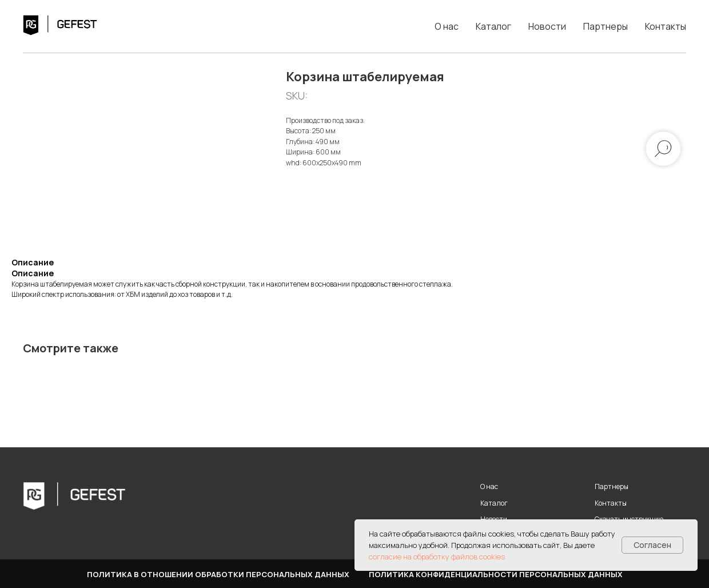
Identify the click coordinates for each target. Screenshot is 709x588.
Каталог (493, 26)
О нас (447, 26)
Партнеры (606, 26)
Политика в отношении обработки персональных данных (218, 574)
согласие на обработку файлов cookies (437, 557)
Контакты (666, 26)
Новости (547, 26)
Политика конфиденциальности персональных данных (496, 574)
